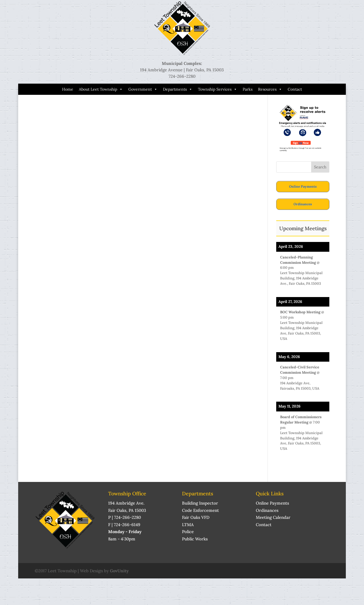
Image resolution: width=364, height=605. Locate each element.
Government (143, 89)
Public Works (195, 539)
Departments (178, 89)
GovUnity (119, 571)
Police (188, 532)
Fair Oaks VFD (196, 517)
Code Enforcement (200, 510)
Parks (248, 89)
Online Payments (303, 186)
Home (68, 89)
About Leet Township (101, 89)
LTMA (188, 525)
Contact (295, 89)
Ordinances (303, 204)
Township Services (218, 89)
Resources (270, 89)
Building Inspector (200, 503)
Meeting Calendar (273, 517)
